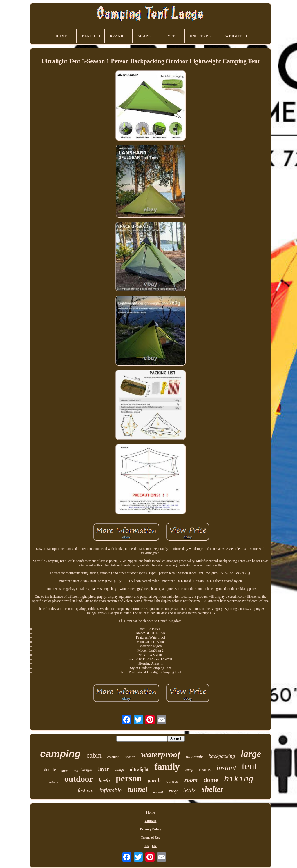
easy (173, 791)
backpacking (222, 756)
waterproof (161, 754)
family (167, 767)
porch (154, 780)
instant (226, 768)
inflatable (111, 790)
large (251, 754)
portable (53, 782)
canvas (173, 781)
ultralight (139, 769)
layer (104, 769)
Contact (151, 821)
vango (119, 770)
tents (190, 790)
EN (147, 846)
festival (86, 790)
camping (60, 754)
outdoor (79, 779)
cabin (94, 755)
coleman (113, 757)
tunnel (137, 789)
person (129, 778)
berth (104, 781)
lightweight (83, 770)
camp (189, 770)
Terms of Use (151, 838)
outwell (158, 792)
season (130, 757)
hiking (239, 779)
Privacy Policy (151, 829)
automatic (195, 757)
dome (211, 780)
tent (249, 766)
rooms (205, 769)
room (191, 780)
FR (154, 846)
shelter (212, 789)
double (50, 769)
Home (151, 812)
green (65, 771)
